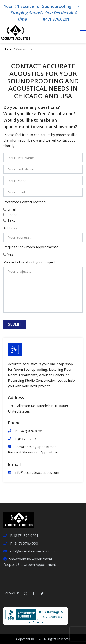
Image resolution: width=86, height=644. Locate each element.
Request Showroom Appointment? (31, 247)
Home (8, 49)
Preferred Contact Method (25, 202)
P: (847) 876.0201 (29, 431)
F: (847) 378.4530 (29, 439)
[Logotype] (15, 32)
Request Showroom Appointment (34, 452)
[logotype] (19, 519)
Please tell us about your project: (30, 262)
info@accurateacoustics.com (37, 472)
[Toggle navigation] (83, 32)
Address (10, 228)
